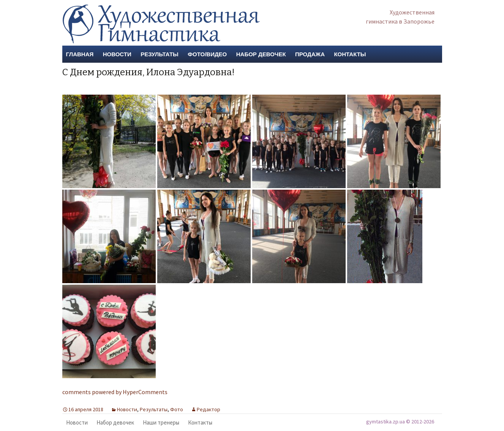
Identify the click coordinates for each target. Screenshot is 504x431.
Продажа (310, 54)
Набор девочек (261, 54)
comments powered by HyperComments (115, 392)
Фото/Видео (207, 54)
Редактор (209, 409)
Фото (177, 409)
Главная (80, 54)
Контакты (350, 54)
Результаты (160, 54)
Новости (117, 54)
